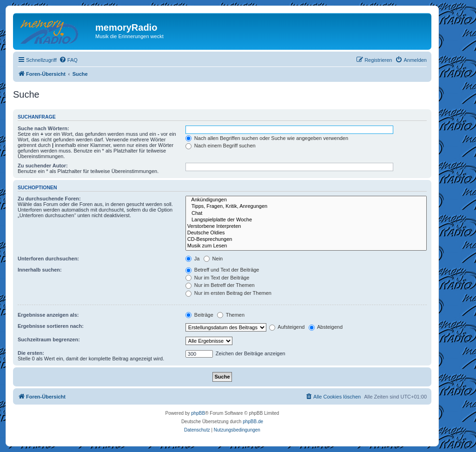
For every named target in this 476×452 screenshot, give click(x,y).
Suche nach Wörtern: (43, 128)
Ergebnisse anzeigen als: (48, 315)
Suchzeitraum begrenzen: (49, 339)
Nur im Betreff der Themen (220, 285)
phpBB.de (253, 422)
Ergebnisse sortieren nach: (51, 326)
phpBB (198, 413)
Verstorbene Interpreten (306, 226)
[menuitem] (68, 60)
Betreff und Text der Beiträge (222, 270)
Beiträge (199, 315)
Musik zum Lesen (306, 246)
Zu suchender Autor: (43, 166)
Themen (231, 315)
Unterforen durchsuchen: (48, 259)
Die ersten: (31, 353)
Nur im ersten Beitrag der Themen (228, 293)
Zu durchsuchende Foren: (49, 199)
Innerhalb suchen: (40, 270)
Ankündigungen (306, 200)
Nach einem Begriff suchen (221, 146)
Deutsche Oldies (306, 233)
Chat (306, 213)
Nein (213, 259)
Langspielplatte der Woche (306, 220)
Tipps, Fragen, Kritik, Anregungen (306, 206)
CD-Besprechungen (306, 239)
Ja (193, 259)
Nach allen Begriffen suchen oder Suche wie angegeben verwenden (267, 138)
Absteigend (326, 327)
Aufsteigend (287, 327)
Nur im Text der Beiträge (217, 278)
